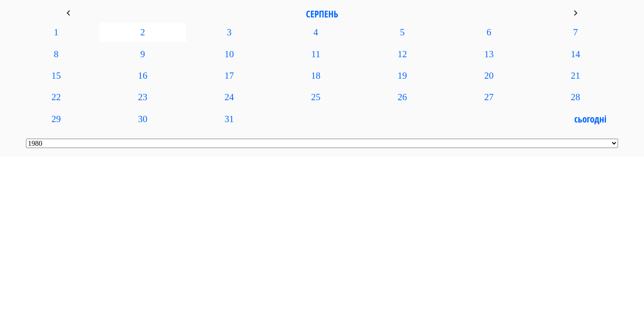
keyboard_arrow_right (576, 13)
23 (143, 97)
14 (575, 54)
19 (402, 76)
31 (229, 119)
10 (229, 54)
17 (229, 76)
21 (575, 76)
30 (143, 119)
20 (489, 76)
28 (575, 97)
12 (402, 54)
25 (316, 97)
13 (489, 54)
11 (316, 54)
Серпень (322, 14)
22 (56, 97)
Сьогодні (590, 119)
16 (143, 76)
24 (229, 97)
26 (402, 97)
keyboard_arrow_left (68, 13)
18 (316, 76)
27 (489, 97)
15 (56, 76)
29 (56, 119)
